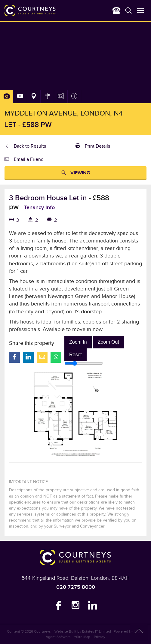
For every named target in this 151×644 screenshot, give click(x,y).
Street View (47, 97)
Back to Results (25, 147)
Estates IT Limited (97, 631)
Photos (7, 97)
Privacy (100, 637)
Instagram (75, 607)
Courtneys (42, 631)
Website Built (65, 631)
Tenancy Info (39, 208)
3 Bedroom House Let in (49, 198)
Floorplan (61, 97)
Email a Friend (24, 160)
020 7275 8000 (76, 587)
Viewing (75, 173)
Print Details (93, 147)
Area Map (34, 97)
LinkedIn (93, 607)
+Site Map (82, 637)
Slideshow (20, 97)
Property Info (74, 97)
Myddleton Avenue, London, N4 (64, 113)
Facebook (58, 607)
